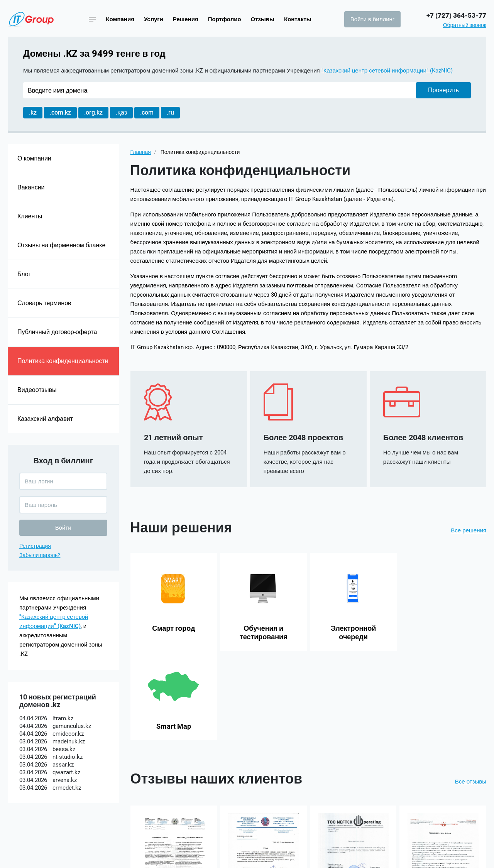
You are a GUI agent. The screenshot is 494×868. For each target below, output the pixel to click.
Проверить (443, 90)
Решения (186, 19)
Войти (63, 528)
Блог (24, 274)
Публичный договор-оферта (57, 332)
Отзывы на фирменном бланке (61, 245)
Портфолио (225, 19)
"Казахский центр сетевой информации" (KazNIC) (387, 71)
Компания (120, 19)
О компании (34, 158)
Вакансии (31, 187)
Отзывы (263, 19)
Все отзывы (471, 692)
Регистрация (35, 546)
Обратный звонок (465, 25)
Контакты (298, 19)
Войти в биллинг (373, 19)
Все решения (469, 530)
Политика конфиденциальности (63, 361)
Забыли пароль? (40, 555)
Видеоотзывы (37, 390)
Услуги (154, 19)
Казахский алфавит (45, 419)
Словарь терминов (44, 303)
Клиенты (30, 216)
